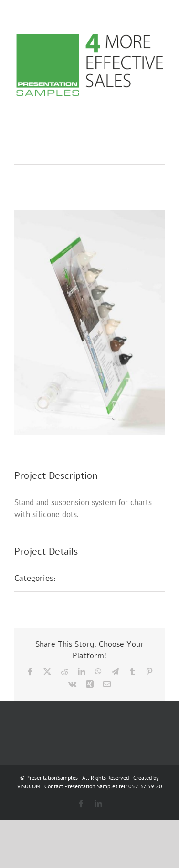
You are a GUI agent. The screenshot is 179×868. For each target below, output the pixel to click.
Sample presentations (107, 578)
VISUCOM (29, 786)
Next (148, 173)
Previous (116, 173)
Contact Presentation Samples (81, 786)
